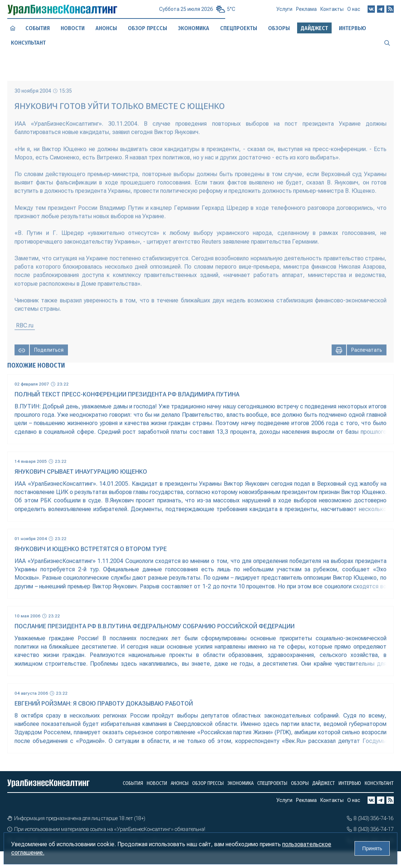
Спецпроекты (272, 783)
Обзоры (300, 783)
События (37, 28)
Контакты (332, 12)
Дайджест (324, 783)
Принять (372, 848)
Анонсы (106, 28)
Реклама (306, 12)
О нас (354, 11)
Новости (73, 28)
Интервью (350, 783)
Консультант (379, 783)
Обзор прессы (147, 28)
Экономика (193, 28)
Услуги (284, 12)
